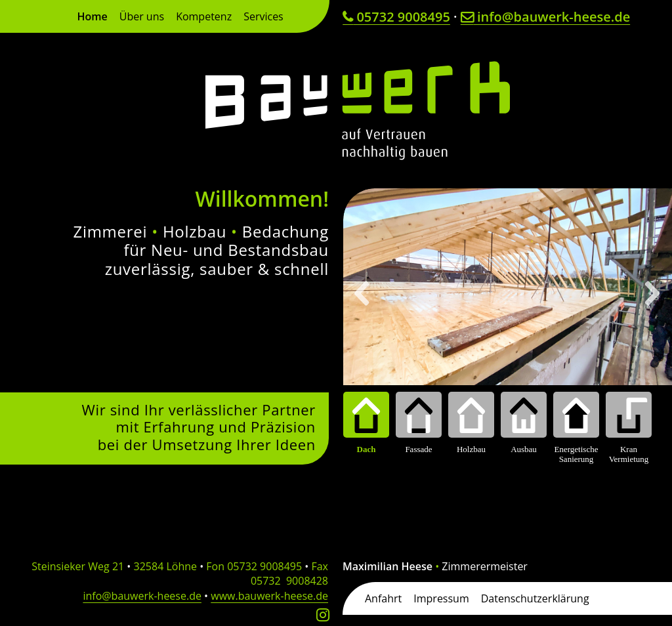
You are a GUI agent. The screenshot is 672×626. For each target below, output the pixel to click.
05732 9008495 (396, 17)
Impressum (441, 597)
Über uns (142, 17)
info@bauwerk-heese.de (545, 17)
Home (92, 17)
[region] (508, 326)
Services (263, 17)
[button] (363, 293)
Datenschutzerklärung (535, 597)
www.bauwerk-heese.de (269, 596)
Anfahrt (383, 597)
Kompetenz (204, 17)
